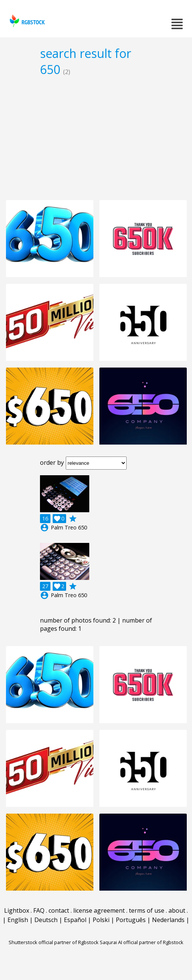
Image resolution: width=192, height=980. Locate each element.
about (177, 910)
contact (59, 910)
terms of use (147, 910)
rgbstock (26, 21)
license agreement (99, 910)
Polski (101, 920)
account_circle (44, 528)
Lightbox (17, 910)
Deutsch (46, 920)
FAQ (39, 910)
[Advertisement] (96, 138)
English (18, 920)
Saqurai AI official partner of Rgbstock (142, 942)
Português (131, 920)
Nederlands (168, 920)
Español (75, 920)
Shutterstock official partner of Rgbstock (54, 942)
